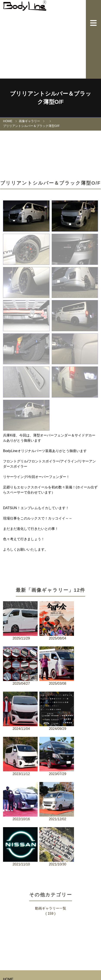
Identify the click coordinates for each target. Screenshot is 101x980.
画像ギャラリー (29, 121)
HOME (8, 121)
